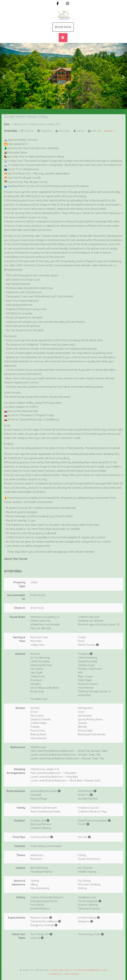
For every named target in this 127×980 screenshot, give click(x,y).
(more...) (109, 131)
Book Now (63, 27)
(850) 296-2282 (61, 970)
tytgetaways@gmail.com (90, 970)
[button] (3, 76)
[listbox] (63, 76)
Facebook (55, 974)
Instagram (72, 974)
